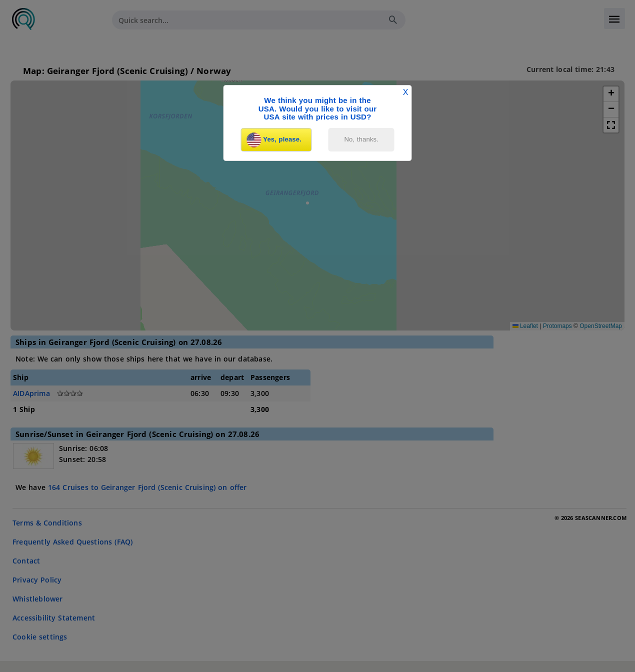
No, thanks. (362, 139)
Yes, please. (274, 140)
